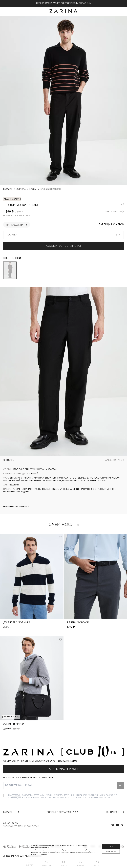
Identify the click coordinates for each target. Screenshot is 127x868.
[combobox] (63, 235)
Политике (84, 798)
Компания (115, 812)
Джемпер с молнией (17, 623)
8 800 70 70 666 (11, 823)
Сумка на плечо (14, 724)
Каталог (11, 812)
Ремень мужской (78, 623)
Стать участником (63, 769)
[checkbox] (5, 795)
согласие (16, 795)
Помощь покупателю (62, 812)
